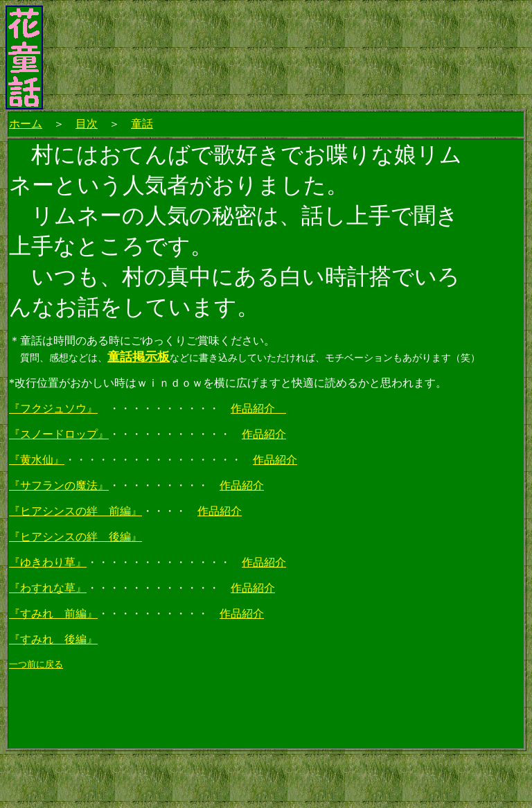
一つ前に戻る (36, 664)
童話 (142, 124)
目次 (87, 124)
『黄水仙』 (37, 460)
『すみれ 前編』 (53, 614)
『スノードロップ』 (59, 434)
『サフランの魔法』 (59, 485)
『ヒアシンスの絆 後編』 (76, 537)
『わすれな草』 (48, 588)
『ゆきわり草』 (48, 562)
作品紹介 (258, 409)
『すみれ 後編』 (53, 639)
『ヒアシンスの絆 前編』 (76, 511)
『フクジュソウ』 (53, 409)
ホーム (26, 124)
